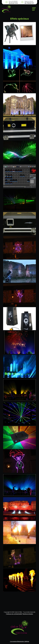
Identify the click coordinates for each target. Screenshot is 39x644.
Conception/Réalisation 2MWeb (20, 641)
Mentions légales (28, 614)
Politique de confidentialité (14, 614)
